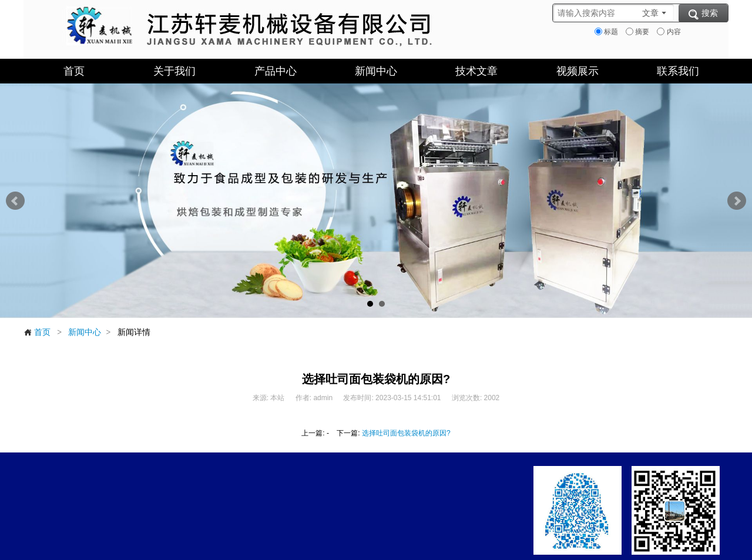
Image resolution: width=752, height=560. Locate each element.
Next (737, 201)
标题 (606, 32)
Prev (15, 201)
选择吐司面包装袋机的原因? (406, 433)
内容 (669, 32)
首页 (37, 332)
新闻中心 (85, 332)
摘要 (637, 32)
